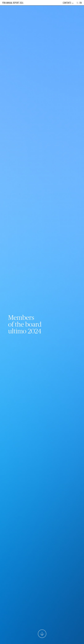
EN (81, 3)
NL (78, 3)
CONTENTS (67, 3)
